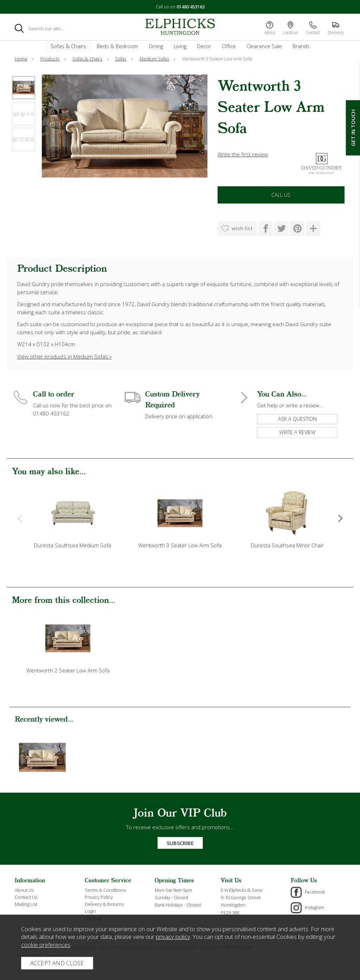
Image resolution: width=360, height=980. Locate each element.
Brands (301, 46)
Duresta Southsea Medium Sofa (73, 545)
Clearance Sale (264, 46)
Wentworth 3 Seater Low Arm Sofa (180, 545)
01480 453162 (191, 7)
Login (90, 911)
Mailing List (26, 904)
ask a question (297, 419)
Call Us (281, 195)
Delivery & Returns (104, 904)
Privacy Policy (99, 897)
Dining (156, 46)
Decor (204, 46)
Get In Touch (353, 128)
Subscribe (180, 843)
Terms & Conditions (105, 890)
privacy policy (173, 937)
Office (229, 46)
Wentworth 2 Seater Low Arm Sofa (68, 670)
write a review (297, 432)
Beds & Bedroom (117, 46)
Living (180, 46)
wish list (242, 228)
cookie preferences (46, 945)
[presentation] (20, 518)
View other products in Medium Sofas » (64, 356)
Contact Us (26, 897)
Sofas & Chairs (68, 46)
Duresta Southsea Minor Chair (287, 545)
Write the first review (243, 154)
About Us (24, 890)
